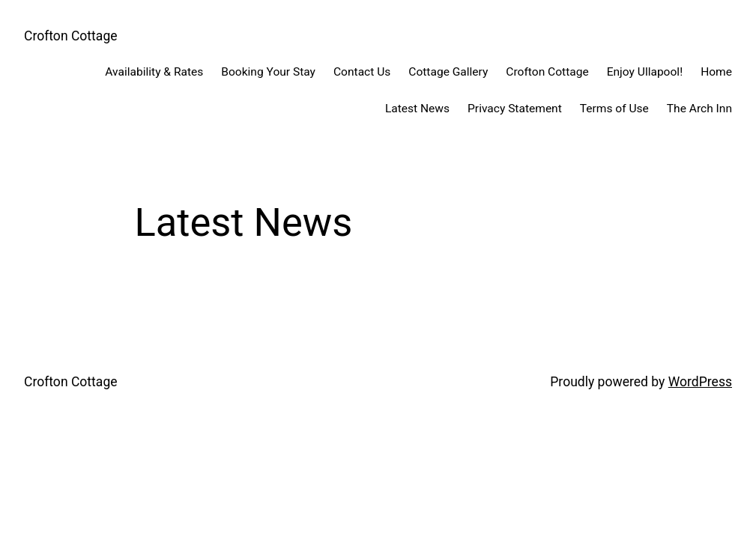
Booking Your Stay (268, 72)
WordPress (700, 382)
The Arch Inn (699, 109)
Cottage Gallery (448, 72)
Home (716, 72)
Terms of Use (614, 109)
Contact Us (362, 72)
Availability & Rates (154, 72)
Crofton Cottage (71, 36)
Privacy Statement (515, 109)
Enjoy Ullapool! (645, 72)
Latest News (417, 109)
